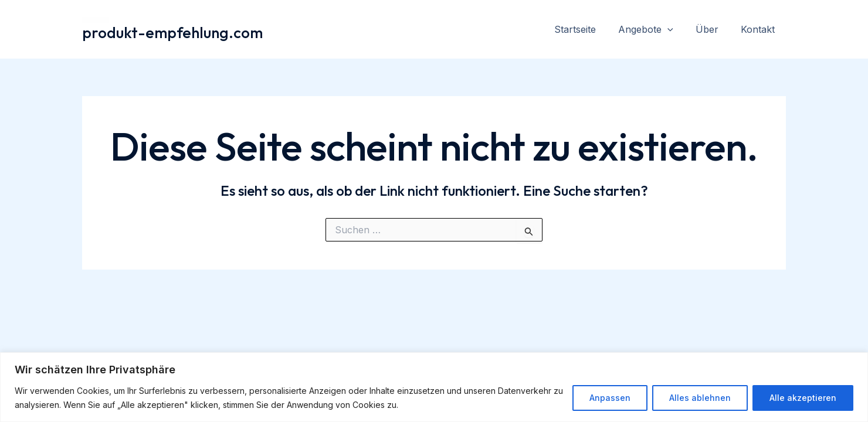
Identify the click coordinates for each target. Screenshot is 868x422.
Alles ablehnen (700, 398)
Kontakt (759, 29)
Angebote (655, 29)
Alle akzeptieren (803, 398)
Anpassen (610, 398)
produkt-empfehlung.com (172, 33)
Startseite (587, 29)
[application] (676, 29)
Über (712, 29)
